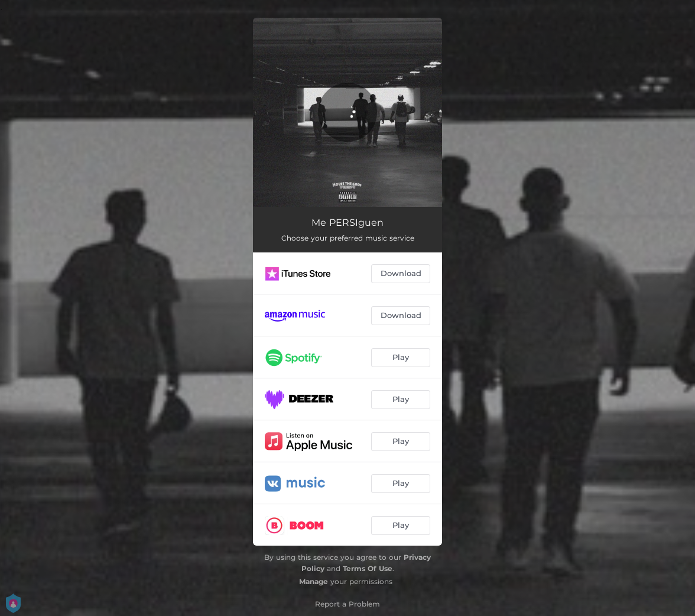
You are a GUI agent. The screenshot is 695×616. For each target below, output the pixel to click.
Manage (314, 581)
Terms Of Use (368, 568)
